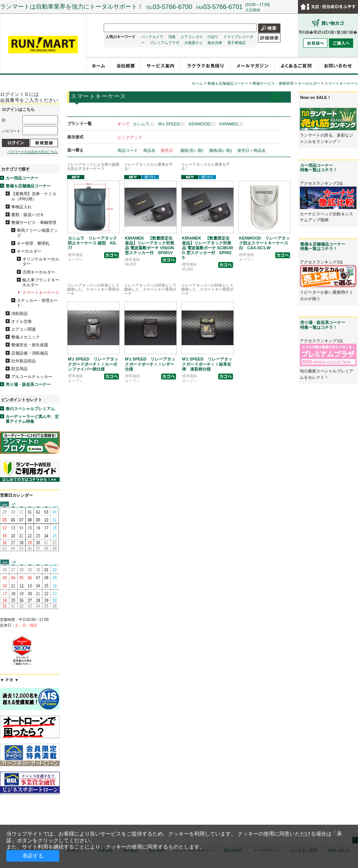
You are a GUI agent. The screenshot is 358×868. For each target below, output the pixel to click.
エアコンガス (192, 37)
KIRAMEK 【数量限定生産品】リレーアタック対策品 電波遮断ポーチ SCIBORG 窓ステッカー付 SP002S (208, 248)
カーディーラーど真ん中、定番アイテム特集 (32, 419)
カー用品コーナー (22, 178)
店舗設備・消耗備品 (30, 353)
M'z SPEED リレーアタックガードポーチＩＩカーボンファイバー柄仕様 (93, 364)
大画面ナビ (194, 43)
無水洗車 (215, 43)
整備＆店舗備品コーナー (28, 186)
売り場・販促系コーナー (28, 384)
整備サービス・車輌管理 (34, 222)
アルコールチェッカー (32, 377)
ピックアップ (130, 137)
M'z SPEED (172, 124)
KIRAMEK (231, 124)
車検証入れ (21, 207)
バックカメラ (152, 37)
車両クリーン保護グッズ (37, 233)
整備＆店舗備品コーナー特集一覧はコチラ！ (323, 246)
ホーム (197, 83)
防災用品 (19, 369)
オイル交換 (21, 321)
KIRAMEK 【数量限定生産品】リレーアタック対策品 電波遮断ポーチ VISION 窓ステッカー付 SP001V (150, 246)
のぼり (213, 37)
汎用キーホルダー (39, 272)
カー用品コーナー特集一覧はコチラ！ (319, 168)
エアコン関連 (23, 329)
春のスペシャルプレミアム (30, 409)
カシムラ (143, 124)
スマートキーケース (41, 293)
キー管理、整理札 (33, 243)
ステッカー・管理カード (37, 303)
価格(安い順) (192, 150)
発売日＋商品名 (252, 150)
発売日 (167, 150)
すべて (124, 124)
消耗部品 (19, 313)
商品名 (150, 150)
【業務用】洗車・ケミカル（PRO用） (34, 196)
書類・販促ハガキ (28, 215)
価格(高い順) (221, 150)
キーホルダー (29, 251)
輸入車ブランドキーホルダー (41, 282)
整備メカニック (26, 337)
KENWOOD (202, 124)
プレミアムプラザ (164, 43)
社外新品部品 (23, 361)
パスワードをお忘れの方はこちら (33, 152)
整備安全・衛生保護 (30, 345)
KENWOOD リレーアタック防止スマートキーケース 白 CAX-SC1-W (266, 243)
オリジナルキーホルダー (41, 261)
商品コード (128, 150)
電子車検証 (236, 43)
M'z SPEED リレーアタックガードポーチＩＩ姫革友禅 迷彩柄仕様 (207, 364)
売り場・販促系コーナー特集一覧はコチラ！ (323, 325)
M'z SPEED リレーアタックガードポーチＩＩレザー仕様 (150, 364)
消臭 (172, 37)
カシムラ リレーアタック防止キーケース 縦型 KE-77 (92, 243)
